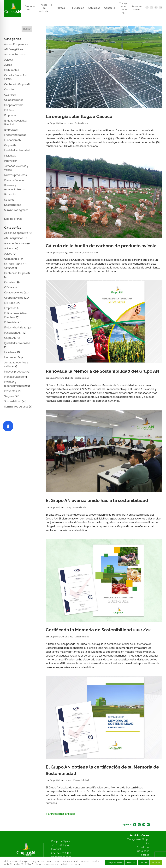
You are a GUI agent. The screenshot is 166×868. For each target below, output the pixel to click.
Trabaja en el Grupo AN (123, 8)
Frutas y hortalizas (15, 135)
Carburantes (12, 70)
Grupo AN (28, 8)
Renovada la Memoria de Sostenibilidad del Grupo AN (103, 371)
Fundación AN (13, 140)
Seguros (9, 200)
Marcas (61, 8)
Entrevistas (11, 130)
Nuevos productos (15, 175)
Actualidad (94, 8)
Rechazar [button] (131, 863)
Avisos (8, 65)
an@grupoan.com (61, 857)
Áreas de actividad (44, 8)
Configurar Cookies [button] (115, 863)
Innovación (11, 161)
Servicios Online (137, 8)
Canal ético (143, 851)
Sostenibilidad (82, 123)
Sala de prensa (13, 219)
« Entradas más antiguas (61, 814)
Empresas (10, 115)
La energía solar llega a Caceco (79, 116)
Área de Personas (15, 55)
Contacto (110, 8)
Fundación (78, 8)
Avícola (78, 253)
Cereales (10, 90)
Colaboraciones (14, 100)
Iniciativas (10, 156)
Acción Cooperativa (16, 44)
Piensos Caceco (14, 180)
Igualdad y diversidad (17, 150)
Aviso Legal (143, 847)
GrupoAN (54, 123)
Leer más (144, 863)
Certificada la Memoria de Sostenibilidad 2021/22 (98, 630)
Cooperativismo (14, 105)
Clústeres (10, 95)
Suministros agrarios (16, 210)
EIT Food (10, 110)
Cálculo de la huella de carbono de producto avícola (101, 246)
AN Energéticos (14, 49)
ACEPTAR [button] (156, 863)
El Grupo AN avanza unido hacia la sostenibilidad (97, 500)
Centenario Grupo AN (17, 84)
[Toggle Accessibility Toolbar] (8, 426)
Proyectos (11, 195)
